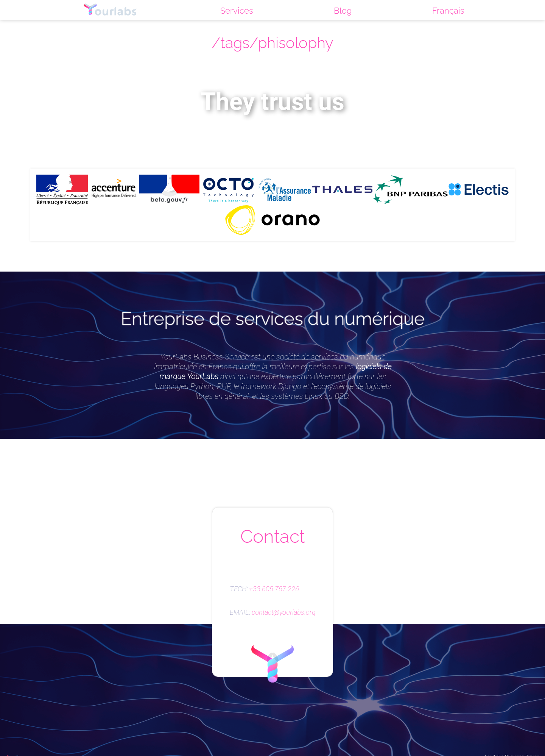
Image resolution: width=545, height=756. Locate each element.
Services (237, 11)
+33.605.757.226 (274, 589)
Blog (343, 11)
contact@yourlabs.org (284, 612)
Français (448, 11)
